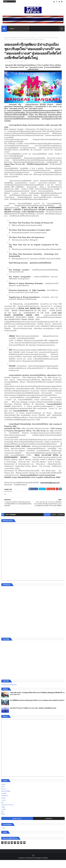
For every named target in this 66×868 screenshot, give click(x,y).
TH (21, 38)
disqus (54, 522)
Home (6, 38)
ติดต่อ (3, 822)
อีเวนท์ (3, 797)
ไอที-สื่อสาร (5, 804)
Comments (49, 827)
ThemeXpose (29, 866)
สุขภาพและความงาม (7, 813)
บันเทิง (3, 806)
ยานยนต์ (4, 801)
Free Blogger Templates (41, 866)
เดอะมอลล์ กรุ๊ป (12, 38)
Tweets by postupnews (9, 692)
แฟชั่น (3, 815)
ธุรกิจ (18, 38)
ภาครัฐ (3, 817)
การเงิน (4, 808)
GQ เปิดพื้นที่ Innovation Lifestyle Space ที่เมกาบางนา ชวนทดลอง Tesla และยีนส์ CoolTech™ (37, 708)
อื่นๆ (3, 819)
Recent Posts (17, 827)
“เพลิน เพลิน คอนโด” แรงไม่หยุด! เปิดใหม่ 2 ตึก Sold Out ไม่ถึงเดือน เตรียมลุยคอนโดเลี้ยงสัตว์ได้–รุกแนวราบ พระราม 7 (37, 701)
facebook (61, 522)
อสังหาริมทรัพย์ (6, 799)
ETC (4, 836)
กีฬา (3, 810)
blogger (47, 522)
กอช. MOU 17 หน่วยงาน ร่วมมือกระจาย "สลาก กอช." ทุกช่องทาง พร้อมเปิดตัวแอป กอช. (33, 716)
